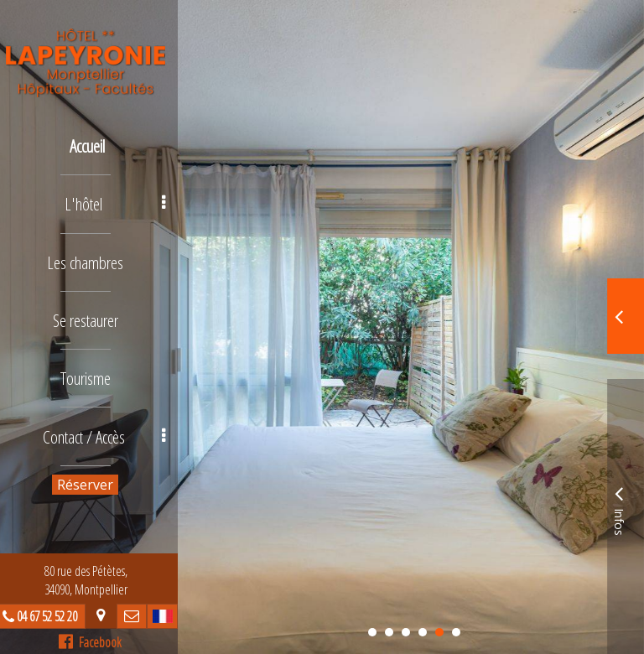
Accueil (95, 145)
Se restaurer (92, 313)
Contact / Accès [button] (112, 426)
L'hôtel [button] (122, 201)
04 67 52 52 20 (54, 616)
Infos (619, 509)
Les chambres (93, 257)
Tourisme (92, 369)
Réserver (93, 473)
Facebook (97, 642)
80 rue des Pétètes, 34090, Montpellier (93, 580)
